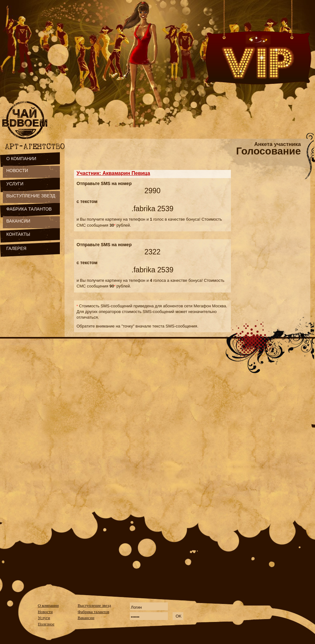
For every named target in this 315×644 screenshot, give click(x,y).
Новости (45, 612)
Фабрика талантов (93, 612)
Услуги (44, 618)
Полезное (46, 624)
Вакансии (86, 618)
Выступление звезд (94, 605)
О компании (48, 605)
